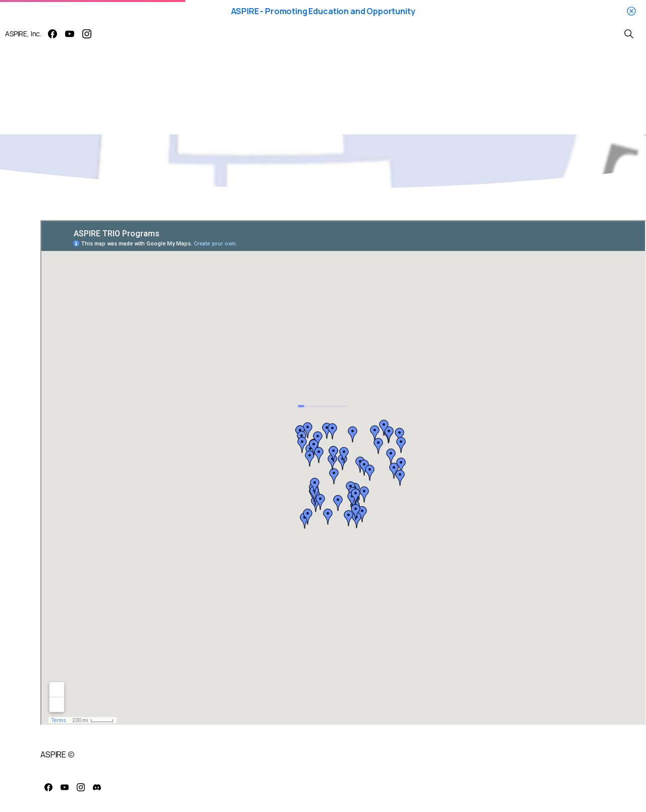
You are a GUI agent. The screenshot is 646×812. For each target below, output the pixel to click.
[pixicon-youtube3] (65, 787)
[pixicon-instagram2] (81, 787)
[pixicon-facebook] (48, 787)
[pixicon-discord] (97, 787)
